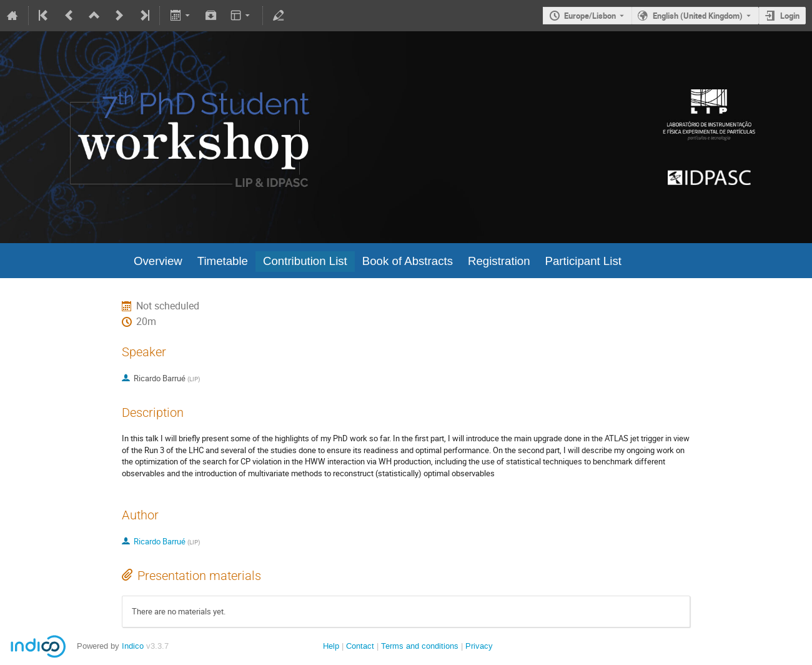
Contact (360, 646)
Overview (158, 261)
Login (790, 16)
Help (331, 646)
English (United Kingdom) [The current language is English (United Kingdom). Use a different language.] (698, 16)
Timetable (223, 261)
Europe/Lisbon (590, 16)
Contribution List (305, 261)
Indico (133, 646)
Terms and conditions (420, 646)
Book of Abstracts (408, 261)
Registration (499, 261)
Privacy (479, 646)
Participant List (583, 261)
